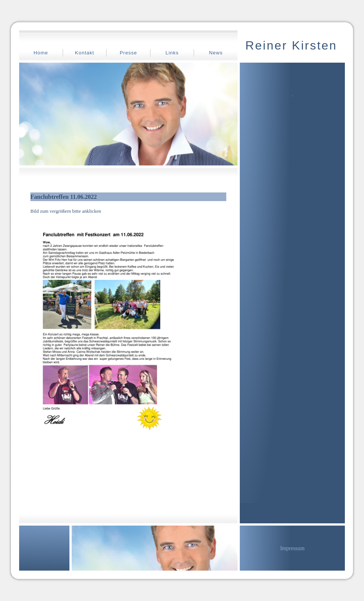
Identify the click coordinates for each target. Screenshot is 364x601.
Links (172, 53)
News (216, 53)
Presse (128, 53)
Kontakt (85, 53)
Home (41, 53)
